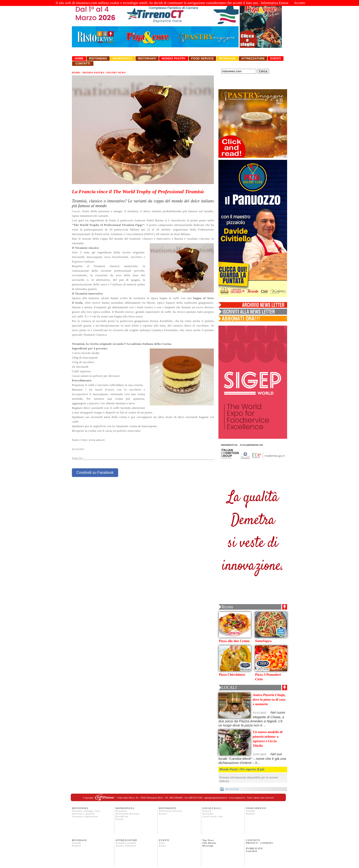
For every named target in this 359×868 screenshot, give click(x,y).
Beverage (227, 58)
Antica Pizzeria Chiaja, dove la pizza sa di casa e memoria (269, 699)
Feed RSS (252, 851)
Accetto (299, 3)
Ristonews (98, 58)
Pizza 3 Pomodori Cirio (268, 677)
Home (79, 58)
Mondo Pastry (174, 58)
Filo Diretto (209, 843)
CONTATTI (253, 840)
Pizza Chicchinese (232, 675)
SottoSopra (263, 641)
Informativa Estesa (275, 3)
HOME (76, 72)
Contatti (83, 63)
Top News (208, 840)
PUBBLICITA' (255, 848)
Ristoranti (147, 58)
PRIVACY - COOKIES (259, 843)
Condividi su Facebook (95, 473)
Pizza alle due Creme (234, 641)
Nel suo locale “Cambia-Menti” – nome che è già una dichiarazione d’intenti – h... (252, 758)
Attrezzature (253, 58)
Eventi (276, 58)
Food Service (202, 58)
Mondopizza (123, 58)
